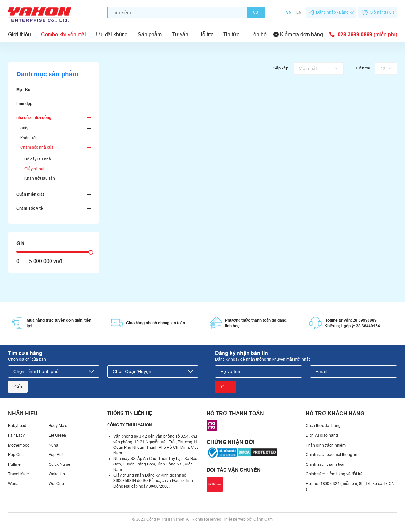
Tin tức (231, 34)
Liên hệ (258, 34)
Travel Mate (19, 474)
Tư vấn (180, 34)
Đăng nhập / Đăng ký (335, 12)
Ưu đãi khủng (112, 34)
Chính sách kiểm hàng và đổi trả (334, 474)
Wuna (13, 484)
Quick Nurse (59, 464)
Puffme (14, 464)
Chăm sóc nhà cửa (37, 147)
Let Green (57, 435)
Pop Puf (56, 455)
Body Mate (58, 426)
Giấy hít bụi (34, 169)
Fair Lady (16, 435)
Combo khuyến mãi (64, 34)
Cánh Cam (263, 519)
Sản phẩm (150, 34)
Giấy (24, 128)
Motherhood (19, 445)
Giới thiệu (20, 34)
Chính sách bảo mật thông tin (332, 455)
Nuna (53, 445)
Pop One (16, 455)
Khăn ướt (29, 138)
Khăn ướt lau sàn (40, 178)
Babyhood (17, 426)
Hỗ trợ (206, 34)
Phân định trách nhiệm (326, 445)
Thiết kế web (234, 519)
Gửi (18, 387)
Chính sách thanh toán (326, 464)
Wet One (56, 484)
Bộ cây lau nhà (38, 159)
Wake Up (57, 474)
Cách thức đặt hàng (323, 426)
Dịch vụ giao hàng (322, 435)
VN (289, 12)
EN (299, 12)
